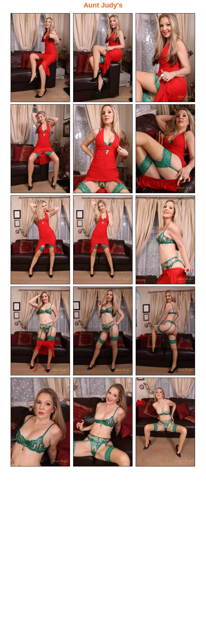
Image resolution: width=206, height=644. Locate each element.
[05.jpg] (103, 149)
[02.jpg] (103, 58)
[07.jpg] (40, 240)
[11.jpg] (103, 331)
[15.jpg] (165, 422)
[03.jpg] (165, 58)
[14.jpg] (103, 422)
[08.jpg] (103, 240)
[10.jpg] (40, 331)
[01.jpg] (40, 58)
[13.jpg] (40, 422)
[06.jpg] (165, 149)
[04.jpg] (40, 149)
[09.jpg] (165, 240)
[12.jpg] (165, 331)
